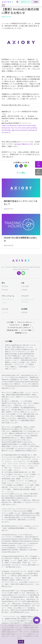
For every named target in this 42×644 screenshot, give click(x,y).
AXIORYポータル (25, 2)
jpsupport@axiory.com (24, 144)
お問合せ (39, 172)
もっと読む (21, 173)
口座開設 (36, 2)
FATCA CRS (12, 330)
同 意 (21, 642)
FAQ (39, 166)
